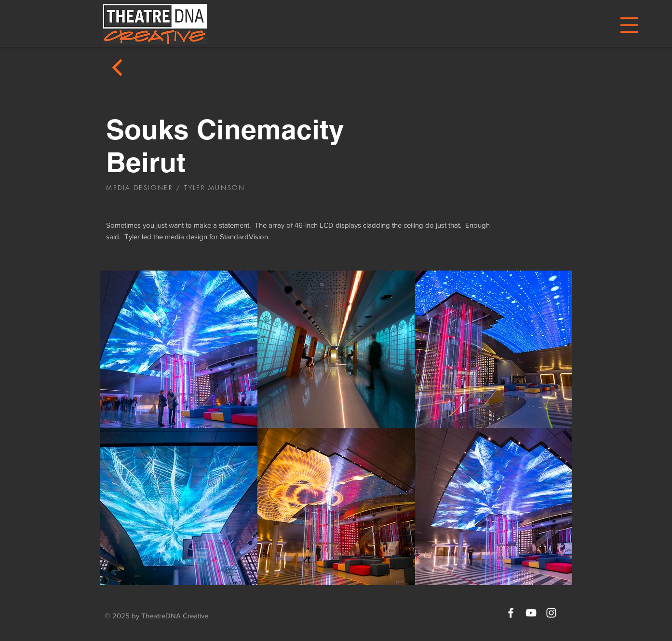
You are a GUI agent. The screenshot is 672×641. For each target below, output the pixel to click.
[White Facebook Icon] (511, 613)
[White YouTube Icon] (531, 613)
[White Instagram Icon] (551, 613)
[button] (629, 25)
